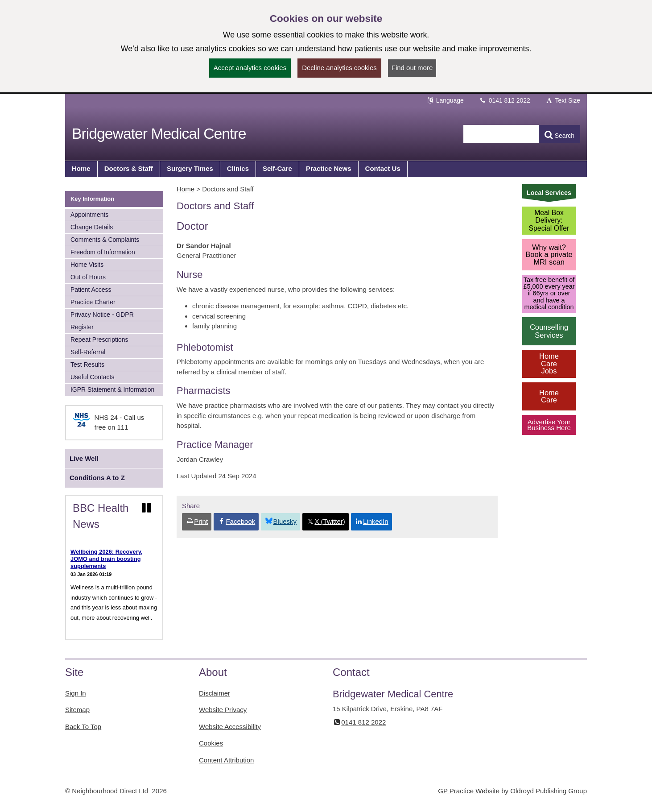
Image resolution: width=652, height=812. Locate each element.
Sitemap (77, 710)
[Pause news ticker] (146, 508)
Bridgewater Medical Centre (159, 133)
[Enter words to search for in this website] (501, 134)
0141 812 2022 (505, 100)
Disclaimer (215, 693)
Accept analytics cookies (250, 68)
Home (186, 189)
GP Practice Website (469, 791)
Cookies (211, 743)
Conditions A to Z (97, 478)
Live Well (84, 458)
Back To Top (83, 727)
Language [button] (445, 100)
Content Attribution (226, 760)
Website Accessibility (230, 727)
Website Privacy (223, 710)
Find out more (412, 68)
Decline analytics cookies (339, 68)
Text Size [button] (563, 100)
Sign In (76, 693)
